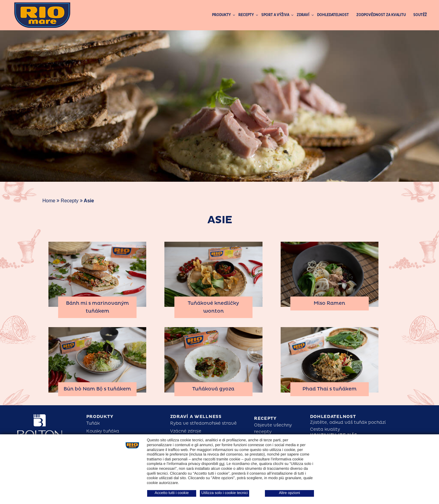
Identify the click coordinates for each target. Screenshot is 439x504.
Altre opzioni (289, 493)
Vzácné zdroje (186, 431)
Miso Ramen (329, 303)
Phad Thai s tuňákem (330, 389)
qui (222, 464)
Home (49, 201)
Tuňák (93, 423)
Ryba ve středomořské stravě (203, 423)
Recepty (70, 201)
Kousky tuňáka (103, 431)
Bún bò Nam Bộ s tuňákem (97, 389)
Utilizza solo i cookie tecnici (224, 493)
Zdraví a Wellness (196, 417)
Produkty (100, 417)
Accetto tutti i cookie (172, 493)
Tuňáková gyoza (213, 389)
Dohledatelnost (333, 417)
